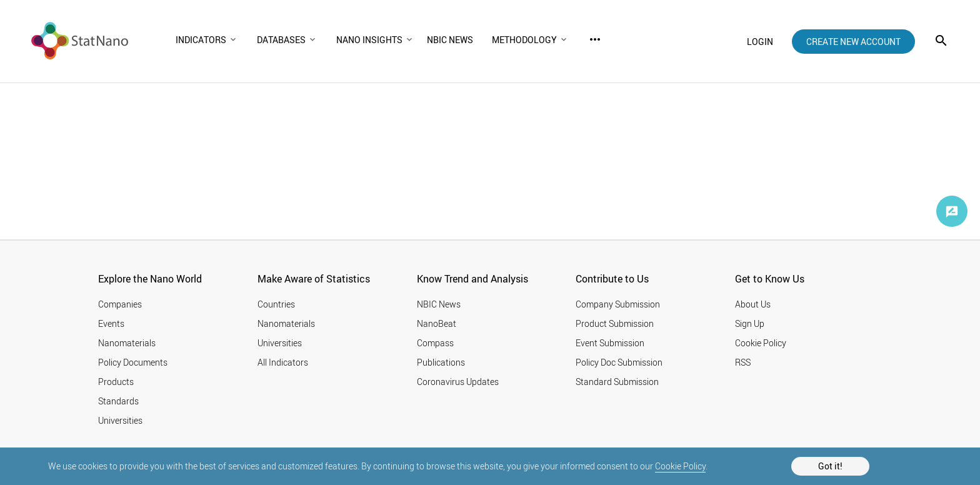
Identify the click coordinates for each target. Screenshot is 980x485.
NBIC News (439, 304)
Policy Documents (133, 362)
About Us (753, 304)
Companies (120, 304)
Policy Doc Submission (619, 362)
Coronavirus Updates (458, 382)
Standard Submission (617, 382)
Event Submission (610, 343)
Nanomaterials (127, 343)
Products (116, 382)
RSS (743, 362)
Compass (435, 343)
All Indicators (283, 362)
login (760, 42)
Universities (120, 420)
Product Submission (615, 323)
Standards (118, 401)
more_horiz (595, 39)
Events (111, 323)
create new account (853, 42)
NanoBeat (437, 323)
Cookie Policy (680, 466)
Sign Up (750, 323)
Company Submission (618, 304)
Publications (441, 362)
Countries (276, 304)
